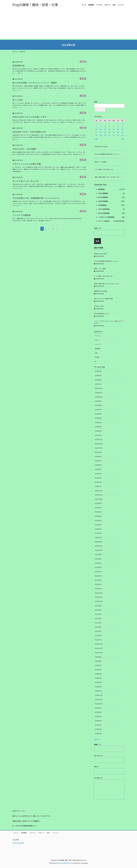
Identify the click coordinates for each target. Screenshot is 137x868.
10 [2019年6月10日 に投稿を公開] (96, 129)
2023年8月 (98, 508)
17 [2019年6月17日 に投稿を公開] (96, 132)
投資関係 (98, 349)
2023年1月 (98, 537)
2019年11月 (99, 700)
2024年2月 (98, 482)
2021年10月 (99, 601)
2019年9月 (98, 708)
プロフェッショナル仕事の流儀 (27, 164)
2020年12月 (99, 644)
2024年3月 (98, 478)
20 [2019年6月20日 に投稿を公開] (109, 132)
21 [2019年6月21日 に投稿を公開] (114, 132)
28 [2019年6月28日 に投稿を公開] (114, 135)
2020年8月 (98, 661)
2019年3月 (98, 734)
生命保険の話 (18, 66)
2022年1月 (98, 589)
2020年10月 (99, 653)
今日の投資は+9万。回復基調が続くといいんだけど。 (37, 198)
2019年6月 (98, 721)
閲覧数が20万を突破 (101, 291)
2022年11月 (99, 546)
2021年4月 (98, 627)
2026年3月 (98, 375)
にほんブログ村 (18, 843)
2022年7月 (98, 563)
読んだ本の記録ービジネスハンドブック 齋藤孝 (35, 83)
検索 (96, 102)
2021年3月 (98, 631)
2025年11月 (99, 393)
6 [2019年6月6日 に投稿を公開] (109, 126)
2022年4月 (98, 576)
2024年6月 (98, 465)
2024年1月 (98, 486)
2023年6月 (98, 516)
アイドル (98, 336)
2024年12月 (99, 439)
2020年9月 (98, 657)
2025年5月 (98, 418)
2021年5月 (98, 623)
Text (98, 228)
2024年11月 (99, 444)
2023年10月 (99, 499)
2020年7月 (98, 665)
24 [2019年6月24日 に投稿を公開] (96, 135)
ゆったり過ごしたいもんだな (26, 181)
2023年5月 (98, 520)
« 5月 (96, 139)
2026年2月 (98, 380)
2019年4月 (98, 729)
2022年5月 (98, 572)
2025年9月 (98, 401)
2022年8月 (98, 559)
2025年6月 (98, 414)
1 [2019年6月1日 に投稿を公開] (118, 123)
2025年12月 (99, 388)
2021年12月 (99, 593)
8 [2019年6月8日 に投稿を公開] (118, 126)
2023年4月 (98, 525)
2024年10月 (99, 448)
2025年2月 (98, 431)
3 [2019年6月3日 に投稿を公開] (96, 126)
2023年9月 (98, 503)
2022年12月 (99, 542)
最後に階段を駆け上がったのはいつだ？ (107, 177)
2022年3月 (98, 580)
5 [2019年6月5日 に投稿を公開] (105, 126)
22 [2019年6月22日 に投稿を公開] (118, 132)
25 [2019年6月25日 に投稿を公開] (101, 135)
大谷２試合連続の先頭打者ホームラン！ (107, 154)
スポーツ (98, 340)
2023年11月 (99, 495)
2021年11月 (99, 597)
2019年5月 (98, 725)
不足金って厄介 (99, 306)
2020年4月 (98, 678)
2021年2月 (98, 636)
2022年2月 (98, 584)
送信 (97, 241)
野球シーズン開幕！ (101, 162)
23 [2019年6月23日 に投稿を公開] (122, 132)
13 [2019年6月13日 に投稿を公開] (109, 129)
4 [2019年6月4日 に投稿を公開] (101, 126)
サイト (96, 767)
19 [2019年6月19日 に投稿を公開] (105, 132)
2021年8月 (98, 610)
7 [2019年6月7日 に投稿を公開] (114, 126)
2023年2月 (98, 533)
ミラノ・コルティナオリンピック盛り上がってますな (109, 322)
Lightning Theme (68, 863)
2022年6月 (98, 567)
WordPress (59, 863)
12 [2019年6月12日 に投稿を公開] (105, 129)
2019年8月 (98, 712)
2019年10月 (99, 704)
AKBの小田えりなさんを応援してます (29, 117)
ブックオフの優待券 (22, 215)
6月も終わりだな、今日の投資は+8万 (29, 132)
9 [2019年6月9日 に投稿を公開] (122, 126)
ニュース (98, 344)
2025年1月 (98, 435)
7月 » (123, 139)
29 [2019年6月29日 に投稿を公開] (118, 135)
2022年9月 (98, 554)
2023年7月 (98, 512)
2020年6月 (98, 670)
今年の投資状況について (102, 314)
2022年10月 (99, 550)
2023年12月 (99, 491)
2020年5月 (98, 674)
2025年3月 (98, 427)
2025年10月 (99, 397)
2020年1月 (98, 691)
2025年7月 (98, 410)
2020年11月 (99, 648)
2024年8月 (98, 456)
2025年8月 (98, 405)
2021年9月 (98, 606)
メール (99, 756)
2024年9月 (98, 452)
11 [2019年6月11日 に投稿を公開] (101, 129)
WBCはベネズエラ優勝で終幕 (103, 299)
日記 (96, 353)
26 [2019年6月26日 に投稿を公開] (105, 135)
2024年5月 (98, 469)
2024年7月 (98, 461)
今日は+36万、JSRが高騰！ (25, 149)
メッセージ (98, 778)
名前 (98, 744)
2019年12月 (99, 695)
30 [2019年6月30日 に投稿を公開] (122, 135)
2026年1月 (98, 384)
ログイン (97, 739)
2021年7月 (98, 614)
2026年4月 (98, 371)
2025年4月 (98, 422)
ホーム (16, 833)
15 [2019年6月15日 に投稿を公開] (118, 129)
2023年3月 (98, 529)
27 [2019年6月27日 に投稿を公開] (109, 135)
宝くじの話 (17, 100)
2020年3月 (98, 682)
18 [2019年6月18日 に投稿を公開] (101, 132)
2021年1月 (98, 640)
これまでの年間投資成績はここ (25, 826)
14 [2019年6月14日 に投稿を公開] (114, 129)
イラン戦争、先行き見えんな (104, 169)
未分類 (83, 62)
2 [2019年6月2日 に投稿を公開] (122, 123)
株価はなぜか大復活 (101, 147)
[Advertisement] (68, 25)
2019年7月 (98, 717)
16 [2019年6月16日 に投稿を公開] (122, 129)
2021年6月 (98, 618)
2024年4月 (98, 474)
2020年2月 (98, 687)
